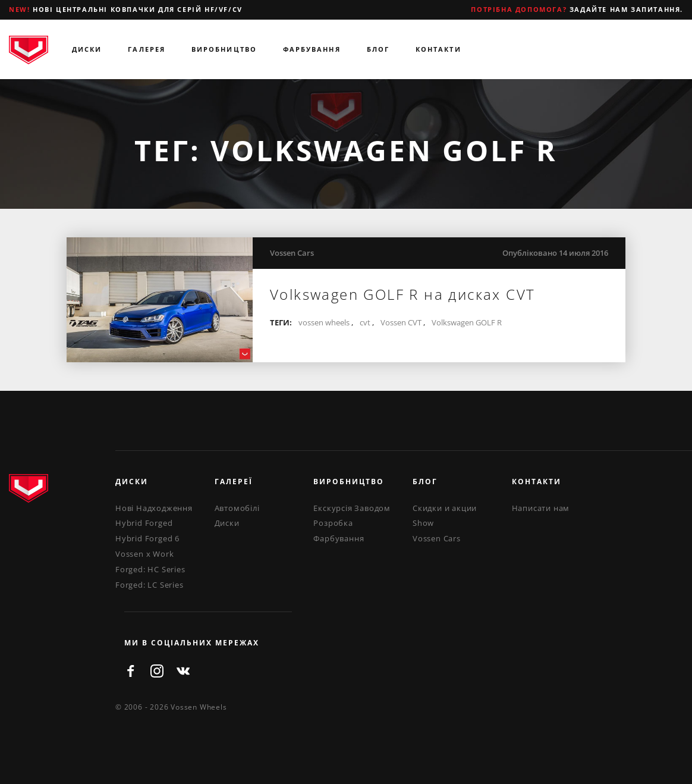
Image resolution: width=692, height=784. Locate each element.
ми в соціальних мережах (192, 643)
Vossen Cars (292, 253)
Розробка (333, 523)
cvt (365, 322)
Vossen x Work (144, 554)
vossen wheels (324, 322)
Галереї (234, 482)
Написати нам (541, 508)
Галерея (147, 49)
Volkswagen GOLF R (467, 322)
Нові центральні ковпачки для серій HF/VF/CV (126, 9)
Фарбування (312, 49)
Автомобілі (237, 508)
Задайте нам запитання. (577, 9)
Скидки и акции (445, 508)
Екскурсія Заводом (352, 508)
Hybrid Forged (144, 523)
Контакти (438, 49)
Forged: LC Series (150, 585)
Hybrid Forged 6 (147, 538)
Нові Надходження (154, 508)
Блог (378, 49)
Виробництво (224, 49)
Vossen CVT (401, 322)
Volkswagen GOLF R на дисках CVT (402, 294)
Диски (87, 49)
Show (423, 523)
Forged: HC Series (150, 569)
